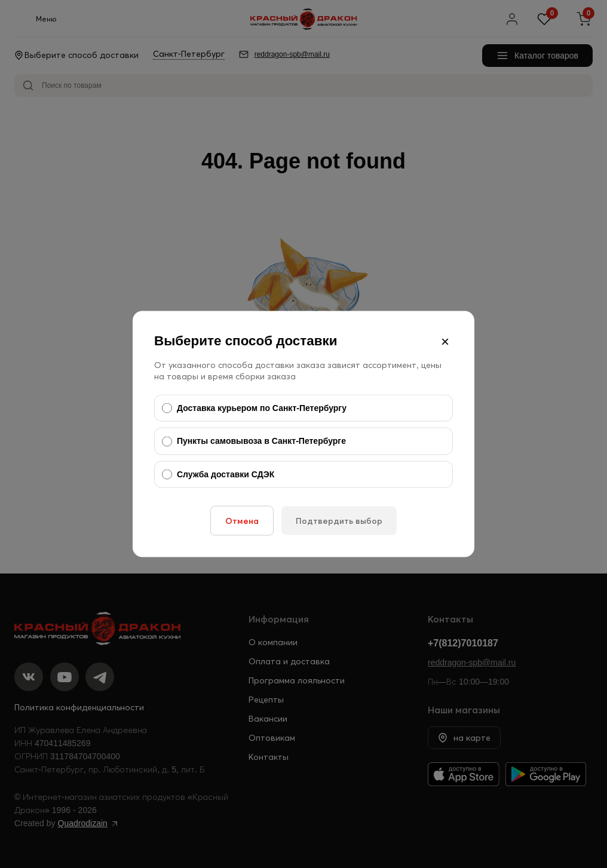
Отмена (242, 521)
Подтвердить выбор (339, 521)
